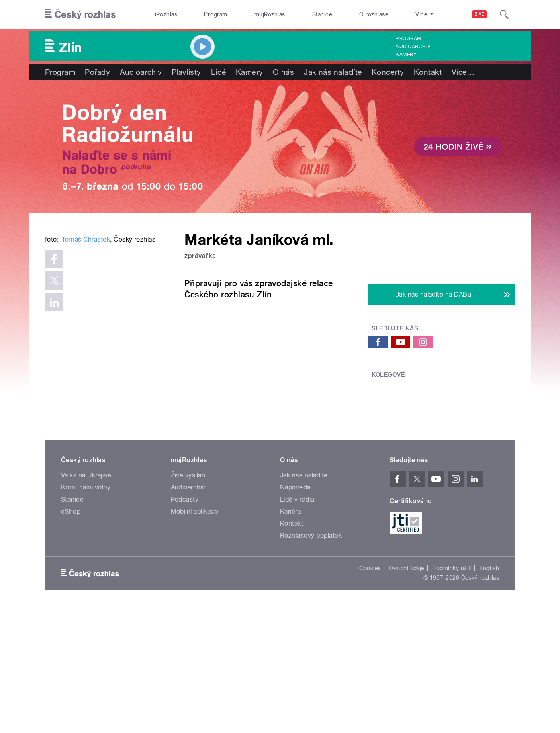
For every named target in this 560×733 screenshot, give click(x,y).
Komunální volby (86, 611)
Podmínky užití (452, 692)
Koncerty (388, 72)
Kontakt (428, 72)
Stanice (322, 14)
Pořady (97, 72)
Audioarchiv (413, 47)
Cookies (370, 692)
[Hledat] (504, 14)
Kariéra (290, 635)
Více (463, 72)
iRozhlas (166, 14)
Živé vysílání (189, 599)
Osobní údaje (407, 692)
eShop (71, 635)
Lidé (219, 72)
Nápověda (295, 611)
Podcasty (185, 623)
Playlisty (186, 72)
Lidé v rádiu (297, 623)
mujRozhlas (270, 14)
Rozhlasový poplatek (311, 659)
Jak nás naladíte (333, 72)
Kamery (406, 55)
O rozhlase (374, 14)
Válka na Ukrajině (86, 599)
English (489, 692)
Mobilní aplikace (195, 635)
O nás (283, 72)
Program (216, 14)
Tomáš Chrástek (86, 361)
